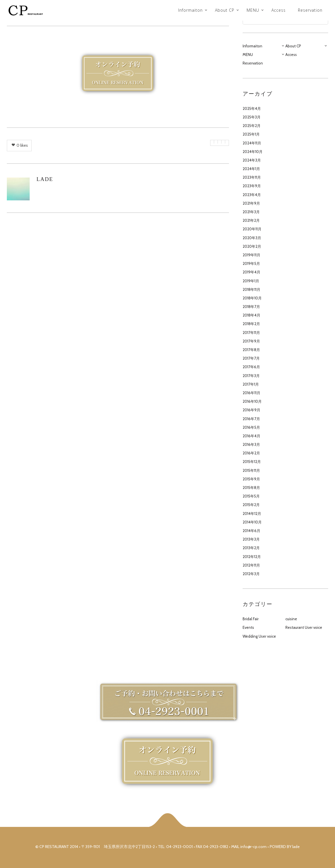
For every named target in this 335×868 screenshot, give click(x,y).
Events (248, 627)
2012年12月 (252, 557)
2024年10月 (253, 152)
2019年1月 (251, 281)
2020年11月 (252, 229)
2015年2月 (251, 505)
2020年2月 (252, 246)
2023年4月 (252, 195)
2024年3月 (252, 160)
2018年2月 (251, 324)
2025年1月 (251, 134)
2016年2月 (251, 453)
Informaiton (190, 10)
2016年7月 (251, 419)
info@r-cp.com (253, 847)
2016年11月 (251, 393)
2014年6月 (251, 531)
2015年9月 (251, 479)
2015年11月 (251, 470)
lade (45, 179)
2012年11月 (251, 565)
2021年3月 (251, 212)
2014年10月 (252, 522)
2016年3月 (251, 444)
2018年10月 (252, 298)
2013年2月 (251, 548)
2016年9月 (251, 410)
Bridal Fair (251, 619)
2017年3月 (251, 376)
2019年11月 (251, 255)
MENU (253, 10)
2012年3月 (251, 574)
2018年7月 (251, 307)
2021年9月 (251, 203)
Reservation (310, 10)
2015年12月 (252, 462)
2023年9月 (252, 186)
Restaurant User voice (304, 627)
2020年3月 (252, 238)
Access (279, 10)
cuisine (291, 619)
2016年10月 (252, 401)
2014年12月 (252, 513)
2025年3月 (252, 117)
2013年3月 (251, 539)
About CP (225, 10)
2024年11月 (252, 143)
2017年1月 (251, 384)
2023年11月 (252, 177)
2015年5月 (251, 496)
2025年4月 (252, 108)
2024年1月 (251, 169)
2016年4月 (251, 436)
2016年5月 (251, 427)
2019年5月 (251, 263)
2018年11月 (251, 289)
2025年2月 (252, 126)
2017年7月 (251, 358)
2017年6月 (251, 367)
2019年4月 (251, 272)
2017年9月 (251, 341)
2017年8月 (251, 350)
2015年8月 (251, 488)
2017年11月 (251, 333)
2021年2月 (251, 220)
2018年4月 (251, 315)
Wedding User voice (259, 636)
